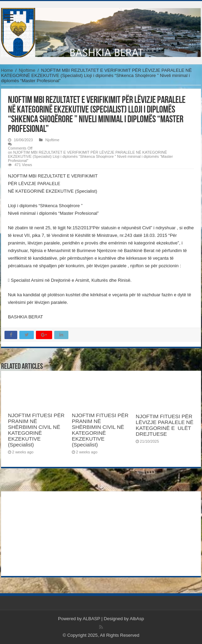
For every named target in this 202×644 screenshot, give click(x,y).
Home (7, 70)
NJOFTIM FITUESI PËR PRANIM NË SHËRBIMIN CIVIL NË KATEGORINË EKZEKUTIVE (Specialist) (36, 430)
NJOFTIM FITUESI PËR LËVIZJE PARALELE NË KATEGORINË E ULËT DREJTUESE (165, 425)
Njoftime (27, 70)
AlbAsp (137, 619)
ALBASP (92, 619)
